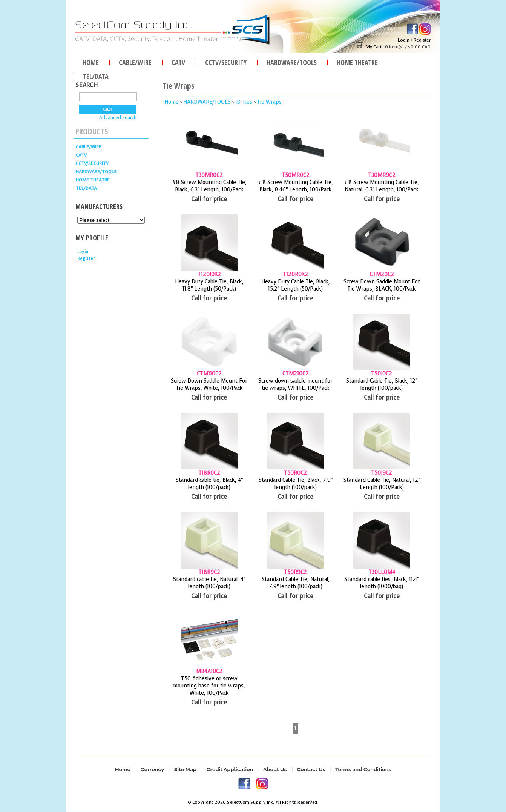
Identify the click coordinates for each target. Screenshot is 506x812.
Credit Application (230, 770)
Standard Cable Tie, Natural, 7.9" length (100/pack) (296, 583)
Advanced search (118, 118)
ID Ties (244, 102)
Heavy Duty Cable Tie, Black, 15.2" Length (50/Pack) (296, 285)
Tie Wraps (269, 102)
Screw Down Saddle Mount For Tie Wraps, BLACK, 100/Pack (382, 285)
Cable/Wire (135, 61)
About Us (275, 770)
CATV (178, 61)
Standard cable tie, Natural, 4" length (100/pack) (209, 583)
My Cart (374, 47)
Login (404, 40)
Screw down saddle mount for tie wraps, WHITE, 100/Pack (295, 384)
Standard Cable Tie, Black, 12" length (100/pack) (382, 384)
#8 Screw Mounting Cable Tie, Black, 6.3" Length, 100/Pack (209, 186)
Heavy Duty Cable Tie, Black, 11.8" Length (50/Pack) (209, 285)
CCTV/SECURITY (226, 61)
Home (91, 61)
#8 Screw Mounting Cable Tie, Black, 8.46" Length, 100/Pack (296, 186)
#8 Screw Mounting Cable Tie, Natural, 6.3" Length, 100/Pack (382, 186)
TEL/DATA (96, 75)
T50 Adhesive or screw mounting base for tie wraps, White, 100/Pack (209, 686)
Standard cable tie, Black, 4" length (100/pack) (209, 484)
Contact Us (311, 770)
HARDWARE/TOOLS (292, 61)
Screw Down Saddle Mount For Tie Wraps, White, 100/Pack (209, 384)
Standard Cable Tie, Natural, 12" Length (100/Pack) (382, 484)
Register (422, 40)
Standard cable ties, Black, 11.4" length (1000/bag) (382, 583)
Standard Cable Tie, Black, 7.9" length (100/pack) (296, 484)
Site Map (185, 770)
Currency (152, 770)
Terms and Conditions (363, 770)
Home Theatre (357, 61)
